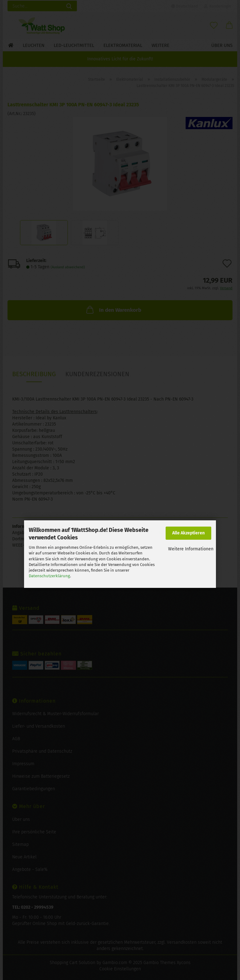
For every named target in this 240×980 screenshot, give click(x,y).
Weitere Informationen (191, 549)
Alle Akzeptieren (188, 533)
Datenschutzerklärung (49, 576)
